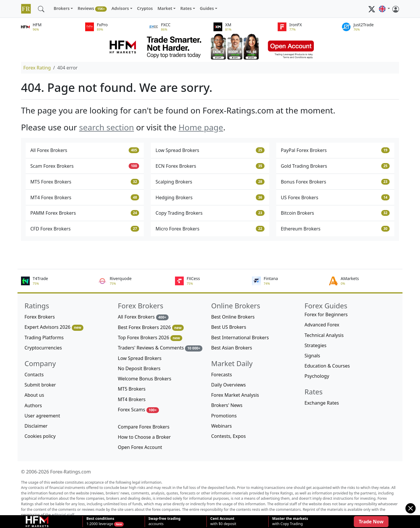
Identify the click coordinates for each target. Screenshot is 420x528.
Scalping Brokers (210, 182)
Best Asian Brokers (232, 348)
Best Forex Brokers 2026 (151, 327)
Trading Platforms (44, 338)
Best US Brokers (229, 327)
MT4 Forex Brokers (85, 197)
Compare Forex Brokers (144, 427)
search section (106, 127)
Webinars (222, 426)
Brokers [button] (62, 8)
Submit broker (40, 385)
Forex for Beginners (326, 314)
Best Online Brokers (233, 317)
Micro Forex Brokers (210, 229)
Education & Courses (327, 366)
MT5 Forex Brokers (85, 182)
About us (34, 395)
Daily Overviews (229, 385)
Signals (312, 356)
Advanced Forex (322, 325)
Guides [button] (207, 8)
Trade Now (371, 522)
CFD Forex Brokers (85, 229)
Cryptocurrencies (43, 348)
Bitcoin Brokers (335, 213)
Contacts (34, 375)
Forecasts (222, 375)
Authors (33, 405)
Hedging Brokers (210, 197)
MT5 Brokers (132, 389)
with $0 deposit (223, 521)
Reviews (92, 9)
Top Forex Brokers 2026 (150, 338)
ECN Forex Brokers (210, 166)
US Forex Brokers (335, 197)
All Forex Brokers (85, 150)
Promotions (224, 416)
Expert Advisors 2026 (54, 327)
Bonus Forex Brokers (335, 182)
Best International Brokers (240, 338)
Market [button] (165, 8)
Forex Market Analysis (235, 395)
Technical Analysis (324, 335)
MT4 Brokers (132, 399)
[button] (384, 9)
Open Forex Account (140, 447)
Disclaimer (36, 426)
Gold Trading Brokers (335, 166)
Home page (201, 127)
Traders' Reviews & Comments (160, 348)
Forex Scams (138, 410)
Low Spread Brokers (210, 150)
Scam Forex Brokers (85, 166)
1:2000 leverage (100, 521)
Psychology (317, 376)
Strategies (315, 345)
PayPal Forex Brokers (335, 150)
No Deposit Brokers (139, 368)
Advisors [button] (120, 8)
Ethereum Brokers (335, 229)
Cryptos (145, 8)
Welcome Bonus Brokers (145, 379)
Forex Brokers (40, 317)
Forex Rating (37, 68)
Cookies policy (40, 436)
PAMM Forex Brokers (85, 213)
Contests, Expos (229, 436)
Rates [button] (186, 8)
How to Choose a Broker (144, 437)
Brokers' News (227, 405)
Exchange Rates (322, 403)
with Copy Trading (290, 521)
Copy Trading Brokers (210, 213)
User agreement (42, 416)
